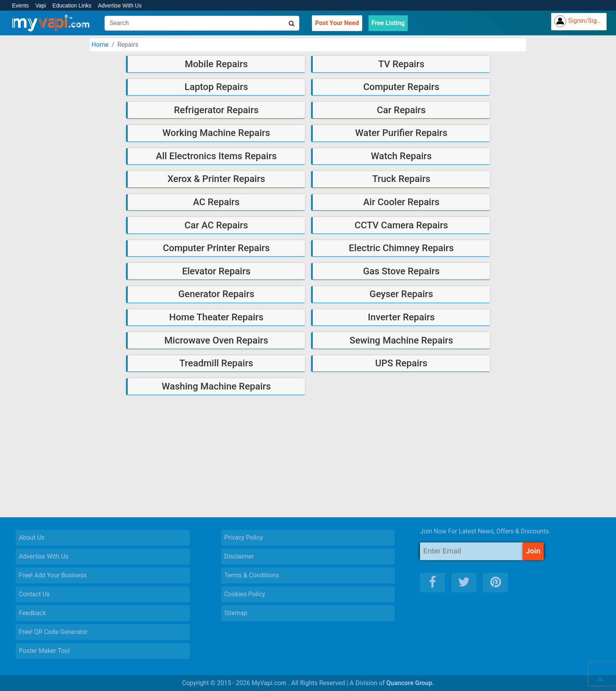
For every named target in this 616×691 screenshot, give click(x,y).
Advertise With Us (120, 6)
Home (100, 45)
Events (20, 6)
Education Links (72, 6)
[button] (600, 679)
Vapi (41, 6)
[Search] (202, 23)
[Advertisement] (308, 456)
